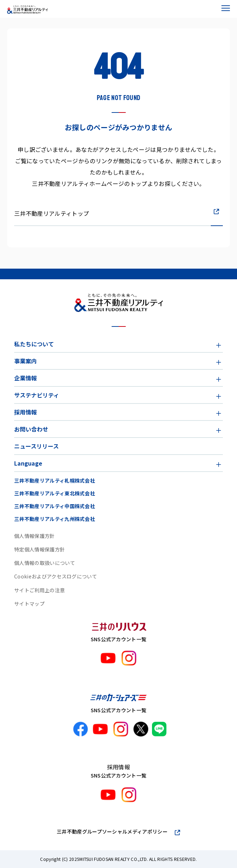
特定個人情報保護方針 (39, 549)
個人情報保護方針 (35, 536)
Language (28, 463)
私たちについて (34, 344)
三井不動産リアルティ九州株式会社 (55, 519)
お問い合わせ (31, 429)
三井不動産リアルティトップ (52, 213)
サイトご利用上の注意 (39, 590)
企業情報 (26, 378)
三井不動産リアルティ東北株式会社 (55, 493)
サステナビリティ (37, 395)
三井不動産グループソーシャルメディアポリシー (112, 831)
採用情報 (26, 412)
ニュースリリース (36, 446)
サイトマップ (29, 604)
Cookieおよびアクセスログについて (56, 576)
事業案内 (26, 361)
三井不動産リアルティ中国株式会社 (55, 506)
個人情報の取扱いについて (45, 563)
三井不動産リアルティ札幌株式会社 (55, 480)
